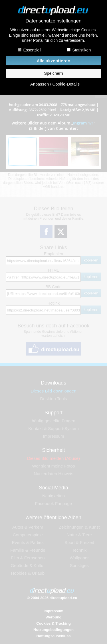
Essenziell (32, 50)
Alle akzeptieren (54, 61)
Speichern (53, 73)
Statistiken (82, 50)
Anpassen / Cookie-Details (55, 84)
